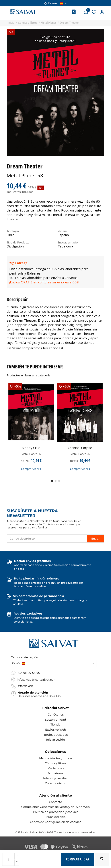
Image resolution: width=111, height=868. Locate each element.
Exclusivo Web (56, 730)
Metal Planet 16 (31, 454)
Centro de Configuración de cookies (55, 822)
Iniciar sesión (55, 739)
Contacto (55, 802)
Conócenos (56, 714)
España (55, 3)
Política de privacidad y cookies (56, 812)
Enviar (95, 539)
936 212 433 (25, 686)
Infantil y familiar (55, 778)
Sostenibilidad (55, 720)
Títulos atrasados (56, 735)
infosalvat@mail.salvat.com (37, 680)
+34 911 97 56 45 (29, 673)
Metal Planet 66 (80, 454)
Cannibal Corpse (80, 448)
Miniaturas (55, 773)
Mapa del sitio (55, 817)
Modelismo (55, 768)
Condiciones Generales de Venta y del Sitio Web (55, 807)
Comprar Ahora (31, 469)
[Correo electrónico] (47, 538)
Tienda (55, 724)
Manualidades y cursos (56, 758)
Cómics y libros (55, 763)
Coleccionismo (56, 783)
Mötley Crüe (31, 448)
